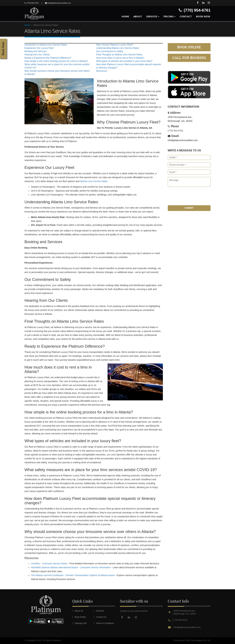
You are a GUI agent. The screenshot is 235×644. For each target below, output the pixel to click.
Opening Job (79, 623)
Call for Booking (189, 58)
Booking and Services (35, 51)
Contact (186, 16)
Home (125, 16)
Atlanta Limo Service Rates (94, 181)
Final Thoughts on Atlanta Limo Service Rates (119, 55)
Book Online (189, 47)
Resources (102, 71)
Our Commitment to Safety (110, 51)
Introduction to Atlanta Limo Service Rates (46, 45)
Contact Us (100, 617)
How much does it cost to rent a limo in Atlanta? (120, 58)
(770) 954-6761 (176, 131)
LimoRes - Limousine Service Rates (49, 563)
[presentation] (193, 197)
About (138, 16)
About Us (78, 611)
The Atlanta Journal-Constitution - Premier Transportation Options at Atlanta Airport (73, 575)
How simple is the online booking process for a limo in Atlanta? (56, 61)
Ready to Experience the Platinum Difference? (48, 58)
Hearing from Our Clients (37, 55)
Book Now (203, 16)
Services (152, 16)
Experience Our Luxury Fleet (39, 48)
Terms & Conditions (104, 623)
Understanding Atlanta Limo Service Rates (118, 48)
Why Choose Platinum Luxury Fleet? (115, 45)
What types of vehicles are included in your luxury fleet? (124, 61)
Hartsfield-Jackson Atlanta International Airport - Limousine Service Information (71, 567)
